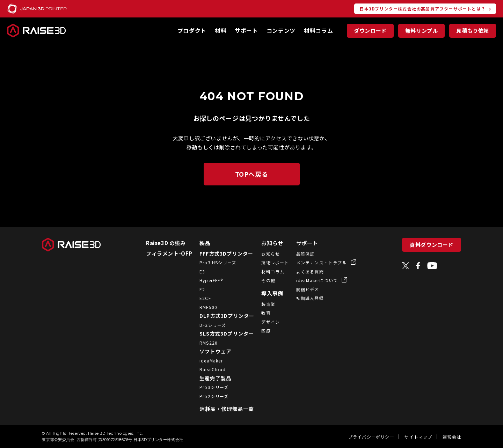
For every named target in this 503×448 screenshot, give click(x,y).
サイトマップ (418, 437)
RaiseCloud (208, 369)
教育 (261, 313)
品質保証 (301, 254)
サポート (246, 30)
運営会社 (452, 437)
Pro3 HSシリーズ (213, 262)
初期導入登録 (305, 298)
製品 (200, 243)
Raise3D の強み (161, 243)
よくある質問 (305, 271)
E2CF (200, 298)
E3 (197, 271)
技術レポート (271, 262)
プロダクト (192, 30)
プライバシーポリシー (371, 437)
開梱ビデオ (303, 289)
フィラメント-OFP (164, 253)
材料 (221, 30)
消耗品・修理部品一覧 (222, 409)
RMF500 (203, 307)
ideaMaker (206, 361)
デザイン (266, 322)
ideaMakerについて (313, 280)
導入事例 (268, 293)
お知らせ (268, 243)
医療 (261, 331)
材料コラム (318, 30)
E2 (197, 289)
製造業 (264, 304)
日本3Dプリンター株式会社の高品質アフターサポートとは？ (422, 9)
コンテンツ (281, 30)
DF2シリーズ (208, 325)
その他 (264, 280)
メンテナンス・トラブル (317, 262)
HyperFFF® (206, 280)
